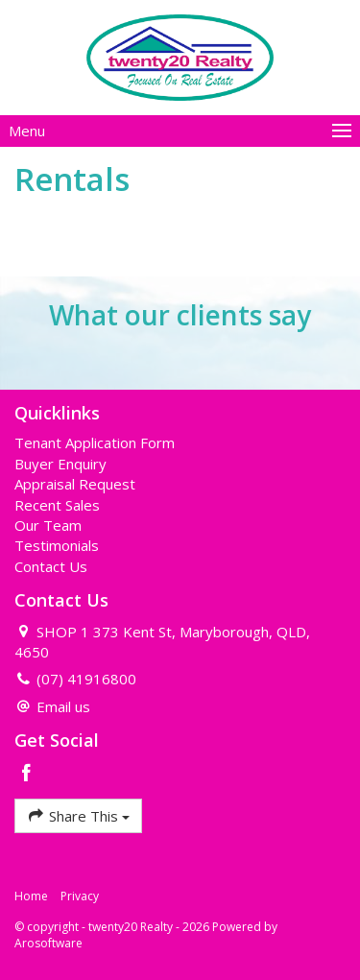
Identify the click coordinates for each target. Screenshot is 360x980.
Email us (63, 706)
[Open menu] (180, 131)
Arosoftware (48, 943)
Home (31, 896)
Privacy (80, 896)
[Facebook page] (27, 774)
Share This (78, 815)
